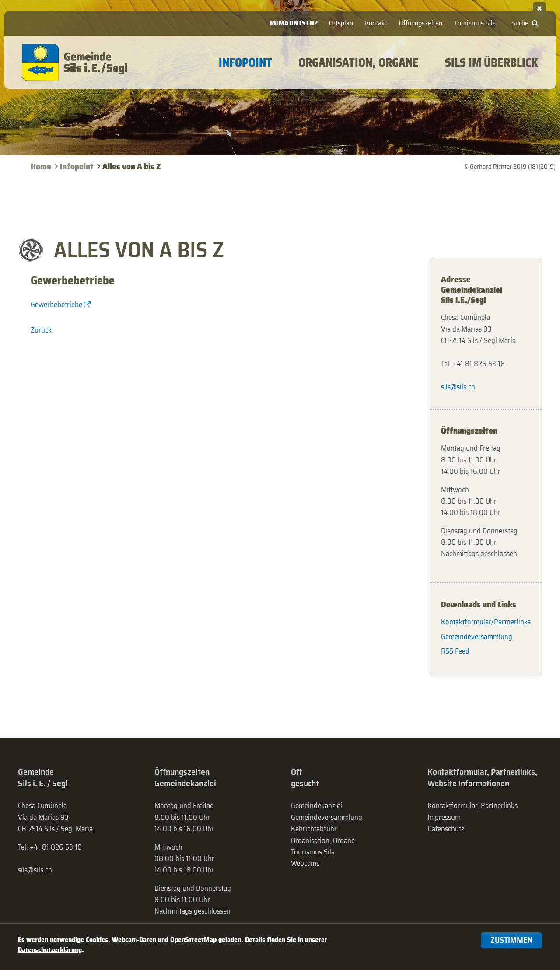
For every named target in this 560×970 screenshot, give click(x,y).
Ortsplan (341, 23)
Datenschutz (446, 829)
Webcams (305, 863)
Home (41, 166)
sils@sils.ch (458, 387)
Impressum (444, 817)
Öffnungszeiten (421, 23)
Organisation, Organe (323, 840)
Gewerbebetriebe (56, 305)
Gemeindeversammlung (477, 637)
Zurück (41, 330)
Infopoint (77, 166)
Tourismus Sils (475, 23)
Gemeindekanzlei (317, 805)
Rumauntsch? (294, 23)
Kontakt (376, 23)
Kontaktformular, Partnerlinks (472, 805)
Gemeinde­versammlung (327, 817)
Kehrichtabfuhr (314, 829)
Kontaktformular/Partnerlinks (486, 622)
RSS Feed (455, 651)
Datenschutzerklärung (50, 950)
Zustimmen (512, 940)
